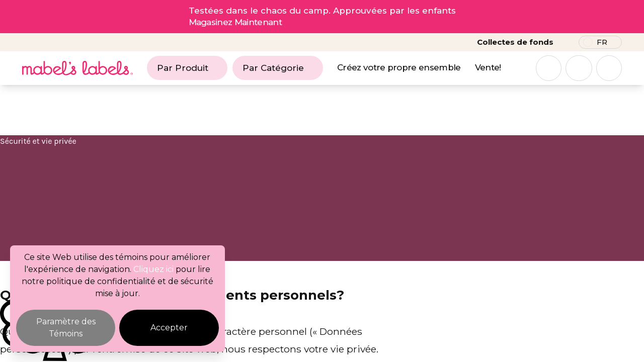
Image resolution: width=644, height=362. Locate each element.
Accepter (169, 328)
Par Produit (187, 68)
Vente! (488, 67)
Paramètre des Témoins (66, 328)
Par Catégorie (278, 68)
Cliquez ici (153, 269)
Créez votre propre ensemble (399, 67)
